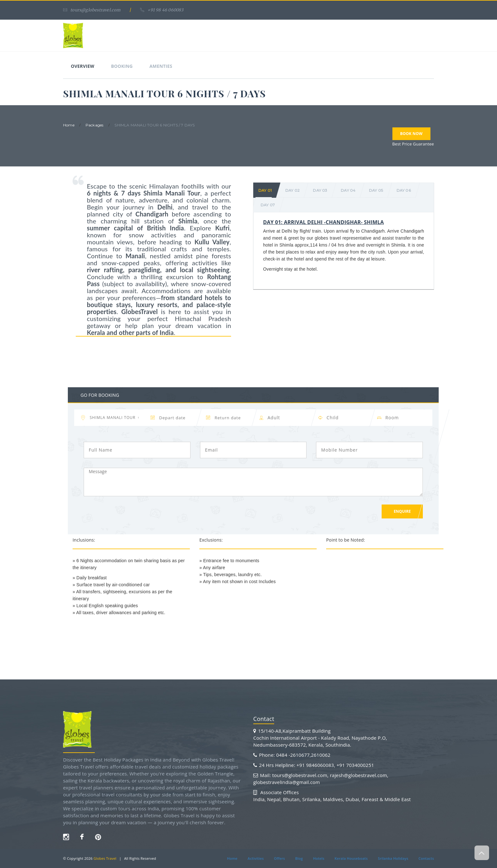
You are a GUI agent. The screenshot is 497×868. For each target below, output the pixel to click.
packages (95, 125)
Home (232, 858)
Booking (123, 66)
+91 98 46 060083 (162, 10)
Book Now (411, 134)
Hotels (319, 858)
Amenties (162, 66)
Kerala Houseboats (351, 858)
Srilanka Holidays (393, 858)
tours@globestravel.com (92, 10)
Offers (279, 858)
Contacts (426, 858)
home (69, 125)
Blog (299, 858)
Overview (83, 66)
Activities (255, 858)
